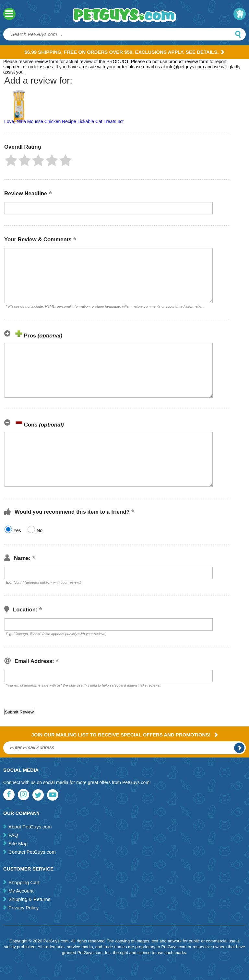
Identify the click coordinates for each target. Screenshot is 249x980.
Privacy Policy (24, 908)
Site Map (18, 843)
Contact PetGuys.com (32, 852)
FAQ (13, 835)
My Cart (240, 14)
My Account (21, 891)
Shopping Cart (24, 882)
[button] (11, 160)
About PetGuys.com (30, 827)
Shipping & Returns (29, 899)
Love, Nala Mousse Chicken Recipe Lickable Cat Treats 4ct (64, 121)
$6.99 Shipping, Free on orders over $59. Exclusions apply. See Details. (125, 52)
